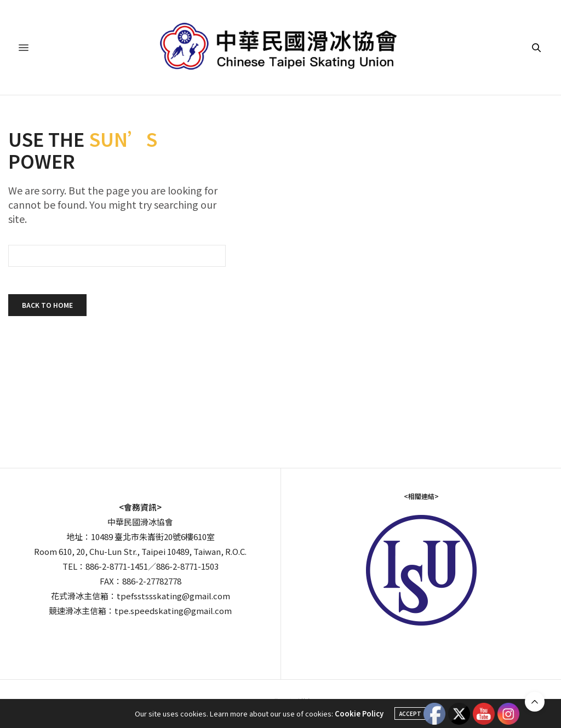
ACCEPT (410, 713)
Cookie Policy (359, 713)
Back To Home (47, 305)
